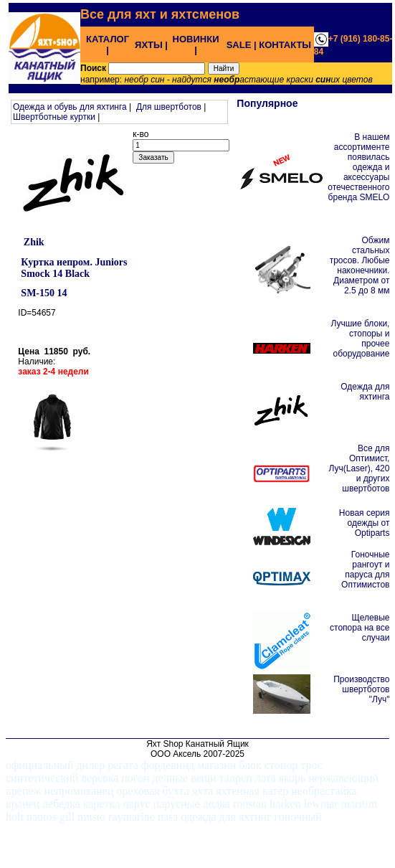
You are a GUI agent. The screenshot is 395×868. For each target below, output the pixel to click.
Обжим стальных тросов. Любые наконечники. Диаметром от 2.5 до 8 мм (360, 265)
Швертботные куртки (54, 117)
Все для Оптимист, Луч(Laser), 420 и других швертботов (359, 468)
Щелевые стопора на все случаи (360, 628)
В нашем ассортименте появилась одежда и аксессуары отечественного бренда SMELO (358, 167)
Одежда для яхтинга (365, 392)
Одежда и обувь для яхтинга (70, 107)
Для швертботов (169, 107)
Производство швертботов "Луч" (361, 689)
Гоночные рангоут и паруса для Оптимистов (365, 570)
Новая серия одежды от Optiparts (365, 523)
